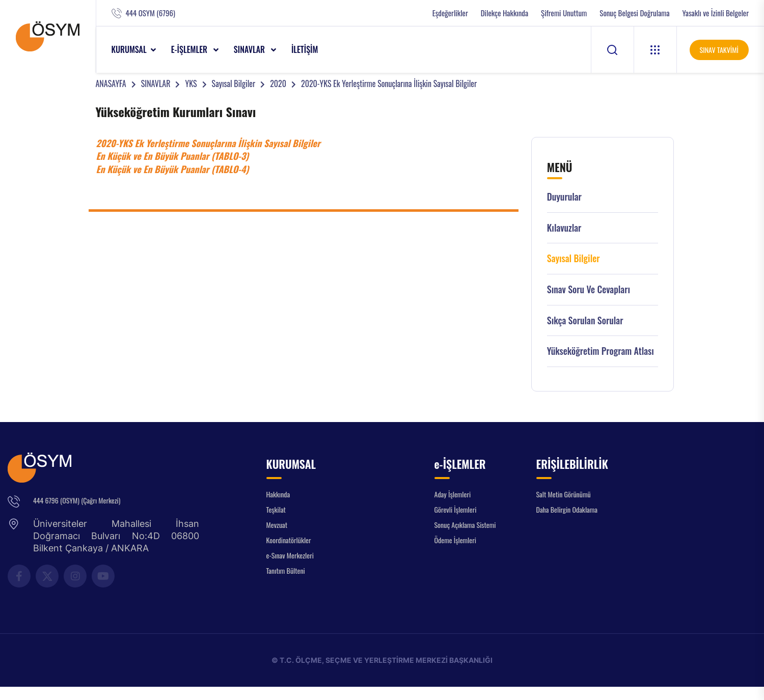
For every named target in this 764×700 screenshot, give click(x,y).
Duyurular (564, 197)
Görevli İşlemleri (456, 509)
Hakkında (278, 494)
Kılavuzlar (564, 228)
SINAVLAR (250, 49)
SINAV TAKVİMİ (719, 50)
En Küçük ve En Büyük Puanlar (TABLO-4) (173, 169)
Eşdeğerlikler (450, 13)
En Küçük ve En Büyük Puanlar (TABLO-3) (173, 156)
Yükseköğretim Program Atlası (601, 351)
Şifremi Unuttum (564, 13)
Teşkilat (276, 509)
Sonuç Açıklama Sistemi (465, 525)
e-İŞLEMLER (190, 49)
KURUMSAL (129, 49)
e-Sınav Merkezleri (290, 555)
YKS (191, 83)
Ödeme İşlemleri (455, 540)
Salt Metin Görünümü (564, 494)
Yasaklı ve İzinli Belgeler (716, 13)
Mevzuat (277, 525)
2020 (278, 83)
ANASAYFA (111, 83)
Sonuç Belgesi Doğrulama (634, 13)
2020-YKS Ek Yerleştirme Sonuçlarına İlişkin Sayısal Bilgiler (389, 83)
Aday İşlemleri (453, 494)
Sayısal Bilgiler (234, 83)
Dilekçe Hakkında (504, 13)
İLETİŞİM (305, 49)
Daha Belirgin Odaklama (567, 509)
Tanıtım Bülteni (286, 570)
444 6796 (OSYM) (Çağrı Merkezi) (77, 500)
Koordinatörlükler (289, 540)
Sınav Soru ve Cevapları (589, 289)
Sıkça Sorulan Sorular (585, 320)
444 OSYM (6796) (151, 13)
